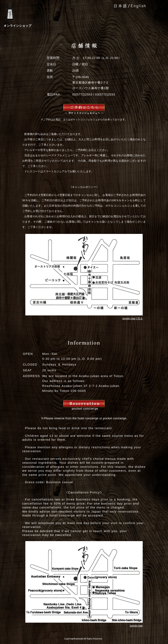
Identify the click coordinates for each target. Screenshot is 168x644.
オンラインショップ (18, 26)
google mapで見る (132, 319)
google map (136, 626)
